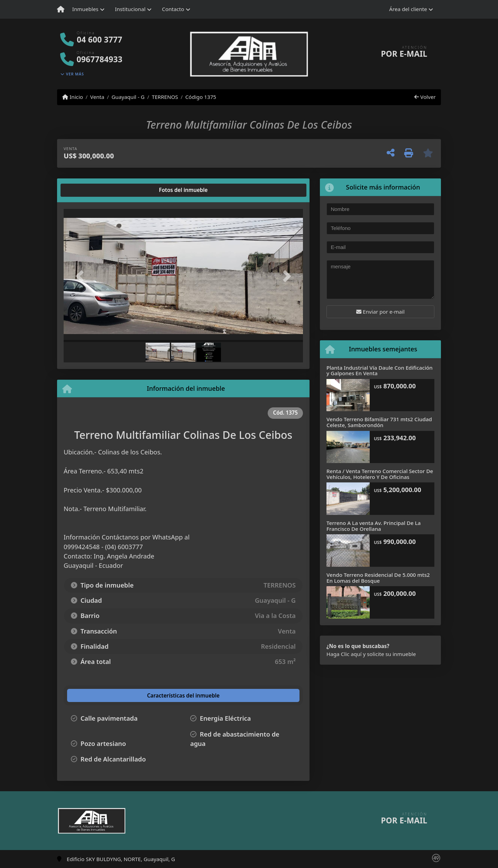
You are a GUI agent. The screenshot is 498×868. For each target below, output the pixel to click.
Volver (425, 97)
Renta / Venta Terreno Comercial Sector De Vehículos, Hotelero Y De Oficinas (380, 474)
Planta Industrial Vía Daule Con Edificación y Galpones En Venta (380, 371)
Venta (97, 97)
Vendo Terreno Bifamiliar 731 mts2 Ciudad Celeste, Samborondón (379, 422)
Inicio (73, 97)
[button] (82, 276)
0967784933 (100, 59)
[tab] (90, 190)
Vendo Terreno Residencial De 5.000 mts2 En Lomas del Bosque (378, 578)
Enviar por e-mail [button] (380, 312)
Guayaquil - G (128, 97)
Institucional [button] (130, 9)
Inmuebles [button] (85, 9)
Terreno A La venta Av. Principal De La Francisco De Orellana (374, 526)
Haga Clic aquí (344, 654)
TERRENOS (165, 97)
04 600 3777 (99, 40)
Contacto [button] (173, 9)
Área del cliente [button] (408, 9)
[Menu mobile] (61, 9)
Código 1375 (201, 97)
